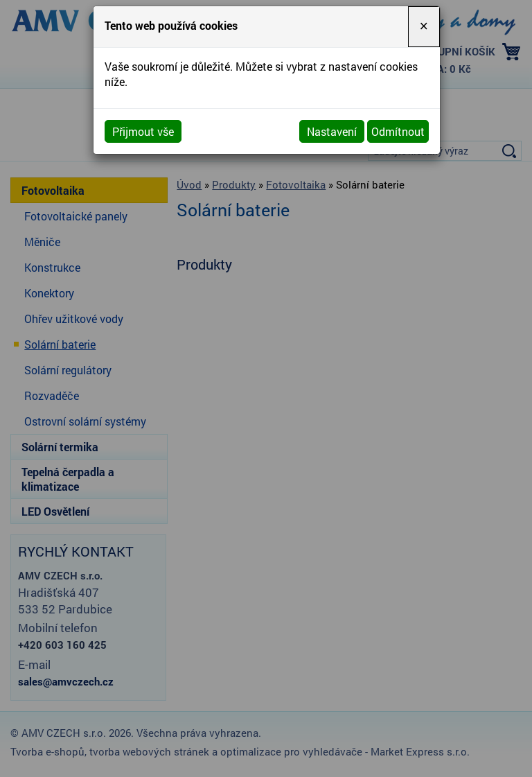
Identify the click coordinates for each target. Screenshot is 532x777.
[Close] (424, 27)
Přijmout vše (143, 131)
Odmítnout (398, 131)
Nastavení (332, 131)
